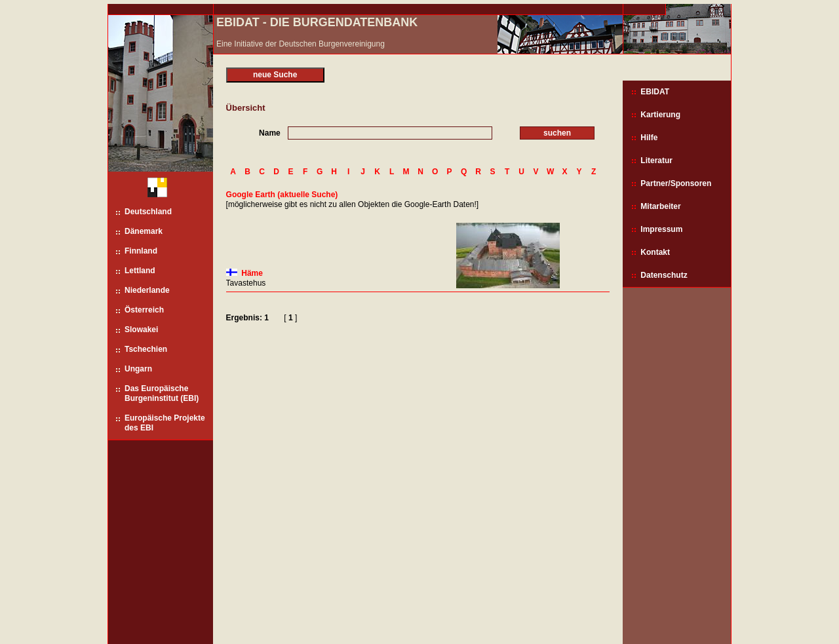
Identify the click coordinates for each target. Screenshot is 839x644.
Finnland (141, 251)
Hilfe (649, 138)
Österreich (144, 310)
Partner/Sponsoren (676, 183)
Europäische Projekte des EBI (165, 423)
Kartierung (660, 115)
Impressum (661, 229)
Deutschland (148, 212)
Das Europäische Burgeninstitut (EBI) (162, 393)
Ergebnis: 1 (247, 318)
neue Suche (275, 75)
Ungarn (138, 369)
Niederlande (147, 290)
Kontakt (655, 252)
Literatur (656, 161)
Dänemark (144, 231)
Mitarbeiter (660, 206)
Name (270, 133)
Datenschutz (664, 275)
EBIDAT (655, 92)
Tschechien (146, 349)
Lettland (140, 271)
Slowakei (141, 330)
